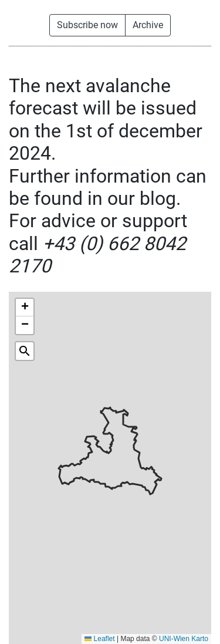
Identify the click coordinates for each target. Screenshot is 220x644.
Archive (148, 25)
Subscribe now (87, 25)
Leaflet (99, 639)
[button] (25, 308)
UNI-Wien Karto (184, 639)
